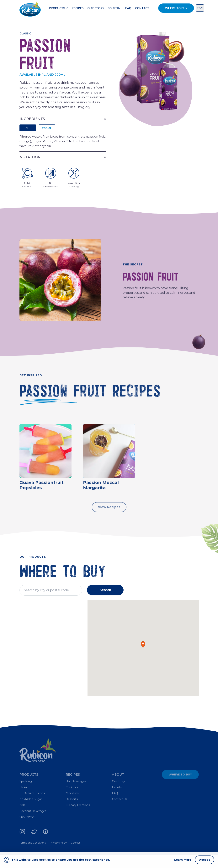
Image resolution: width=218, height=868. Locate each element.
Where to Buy (180, 787)
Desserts (72, 812)
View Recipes (109, 517)
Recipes (92, 7)
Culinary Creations (78, 818)
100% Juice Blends (32, 806)
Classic (24, 800)
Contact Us (120, 812)
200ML (47, 134)
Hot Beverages (76, 794)
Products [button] (73, 7)
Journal (129, 7)
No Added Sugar (31, 812)
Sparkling (26, 794)
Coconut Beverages (33, 824)
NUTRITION (30, 164)
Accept (205, 860)
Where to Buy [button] (176, 10)
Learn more (183, 860)
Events (117, 800)
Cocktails (72, 800)
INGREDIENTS (32, 125)
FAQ (143, 7)
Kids (22, 818)
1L (28, 134)
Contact (99, 13)
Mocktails (72, 806)
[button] (143, 658)
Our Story (110, 7)
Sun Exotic (27, 830)
